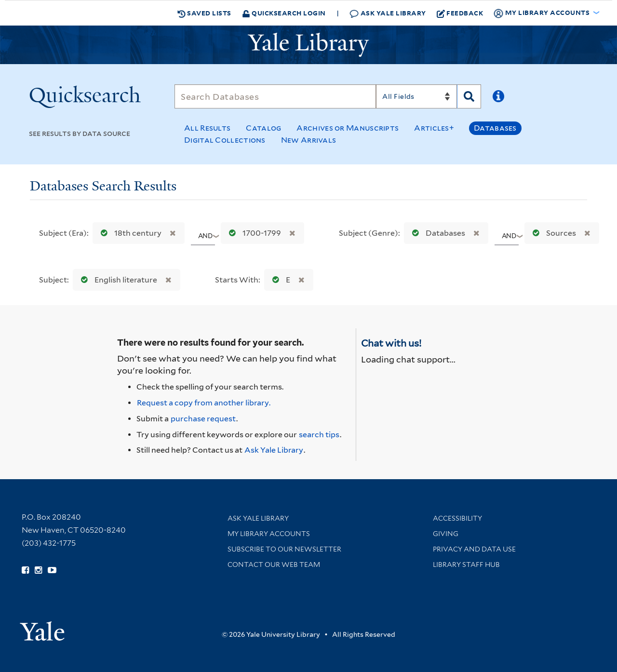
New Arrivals (309, 140)
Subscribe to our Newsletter (284, 549)
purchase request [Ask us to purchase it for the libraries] (203, 419)
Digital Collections (225, 140)
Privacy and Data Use (474, 549)
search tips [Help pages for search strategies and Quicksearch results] (319, 435)
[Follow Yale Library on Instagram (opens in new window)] (38, 570)
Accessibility (457, 518)
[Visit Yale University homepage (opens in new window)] (42, 628)
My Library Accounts (269, 534)
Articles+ (434, 128)
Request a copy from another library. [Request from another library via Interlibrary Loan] (204, 403)
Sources (552, 233)
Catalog (263, 128)
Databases (495, 128)
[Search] (275, 96)
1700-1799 (253, 233)
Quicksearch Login (284, 13)
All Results (207, 128)
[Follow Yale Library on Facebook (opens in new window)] (25, 570)
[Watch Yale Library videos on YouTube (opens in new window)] (52, 570)
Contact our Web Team (274, 564)
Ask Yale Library (388, 13)
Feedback (460, 13)
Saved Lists (204, 13)
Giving (446, 534)
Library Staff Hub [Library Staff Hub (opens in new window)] (466, 564)
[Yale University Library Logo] (308, 45)
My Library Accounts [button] (542, 13)
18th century (129, 233)
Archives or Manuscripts (348, 128)
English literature (117, 280)
